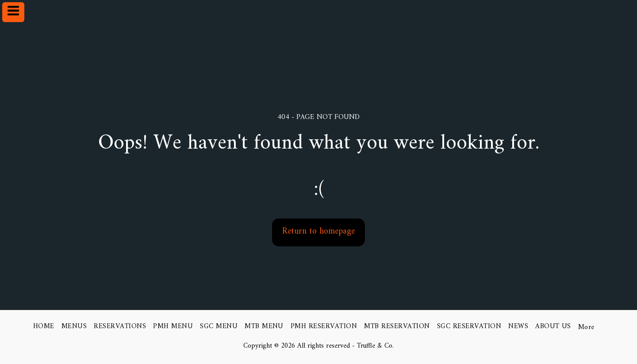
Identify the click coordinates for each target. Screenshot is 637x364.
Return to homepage (318, 231)
